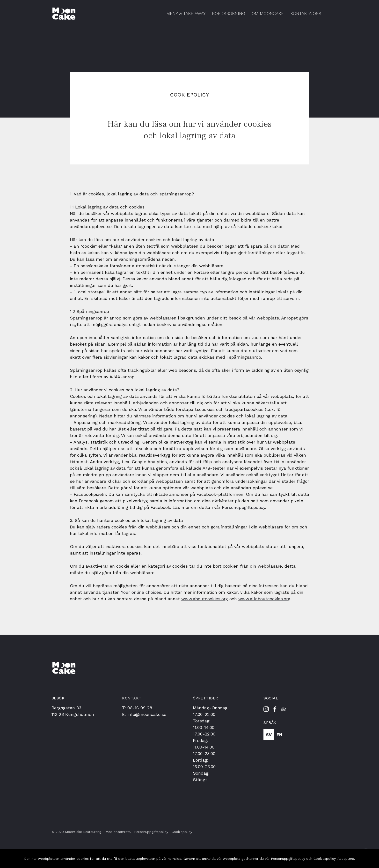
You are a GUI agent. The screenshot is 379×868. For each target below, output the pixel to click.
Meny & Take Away (186, 13)
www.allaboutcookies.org (264, 599)
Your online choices (141, 592)
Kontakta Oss (306, 13)
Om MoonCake (268, 13)
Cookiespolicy (324, 859)
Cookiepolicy (182, 832)
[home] (64, 14)
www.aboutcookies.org (205, 599)
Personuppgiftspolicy (244, 507)
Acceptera (346, 859)
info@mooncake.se (147, 714)
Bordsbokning (229, 13)
